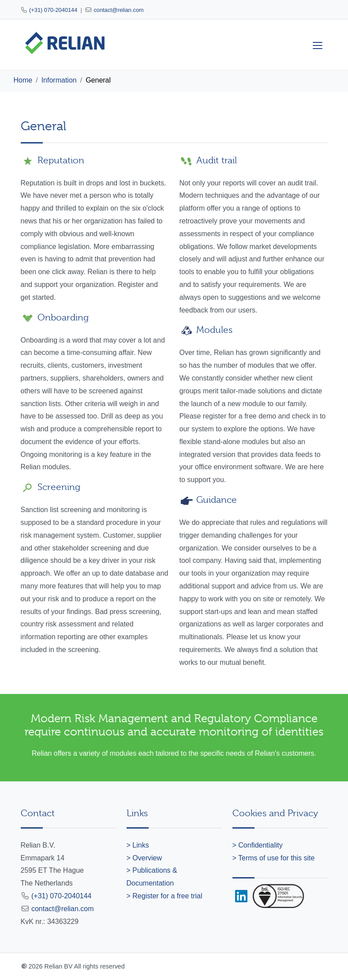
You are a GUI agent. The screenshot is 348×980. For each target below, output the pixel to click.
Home (23, 80)
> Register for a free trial (165, 896)
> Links (138, 845)
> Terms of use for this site (274, 858)
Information (59, 80)
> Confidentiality (258, 845)
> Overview (144, 858)
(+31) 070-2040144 (53, 10)
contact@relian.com (118, 10)
